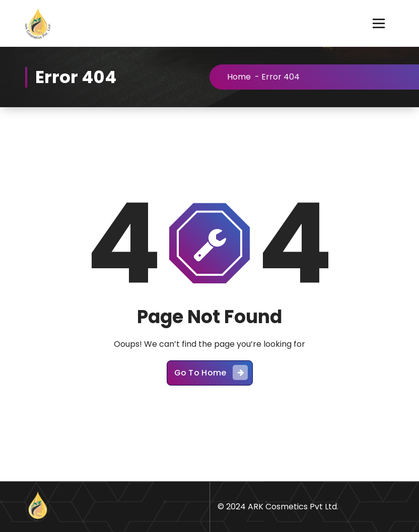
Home (239, 77)
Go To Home (211, 372)
